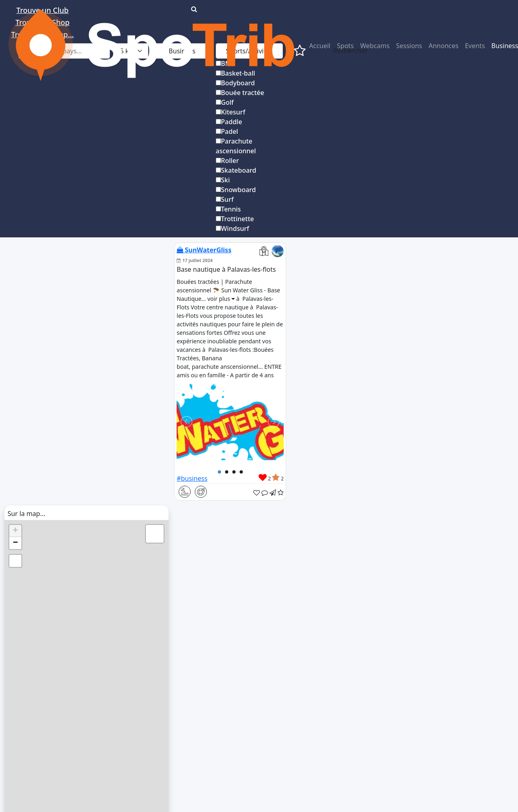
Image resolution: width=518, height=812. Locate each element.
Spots (345, 46)
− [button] (16, 543)
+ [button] (16, 531)
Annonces (444, 46)
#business (192, 478)
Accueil (320, 46)
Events (475, 46)
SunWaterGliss (204, 250)
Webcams (375, 46)
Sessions (409, 46)
